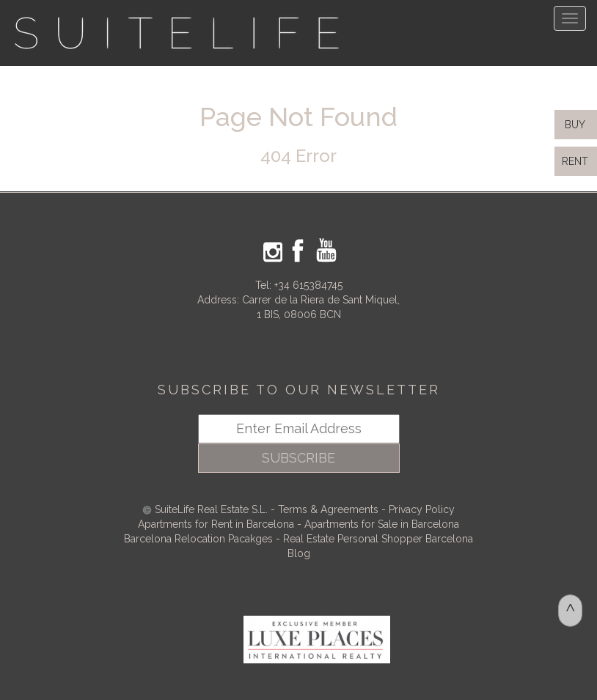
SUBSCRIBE (298, 458)
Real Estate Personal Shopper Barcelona (378, 539)
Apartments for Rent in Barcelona (217, 524)
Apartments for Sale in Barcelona (382, 524)
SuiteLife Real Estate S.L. (211, 509)
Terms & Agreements (328, 509)
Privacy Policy (422, 509)
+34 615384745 (308, 285)
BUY (574, 125)
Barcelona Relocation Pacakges (198, 539)
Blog (299, 553)
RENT (578, 161)
